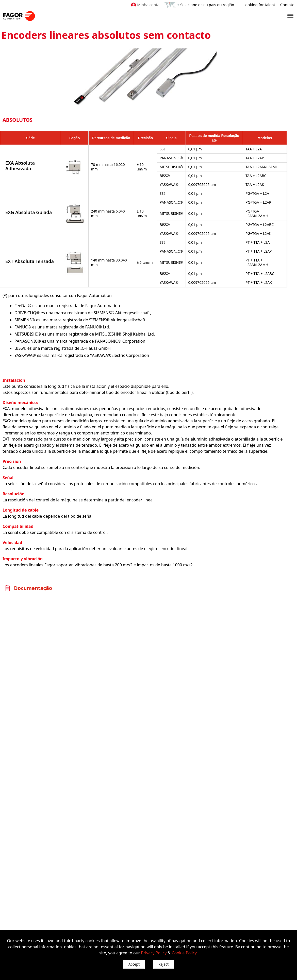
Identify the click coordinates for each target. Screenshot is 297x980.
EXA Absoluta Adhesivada (20, 166)
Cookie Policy (184, 953)
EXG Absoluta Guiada (29, 212)
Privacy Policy (154, 953)
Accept (134, 964)
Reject (163, 964)
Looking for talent (259, 5)
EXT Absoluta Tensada (30, 261)
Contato (287, 5)
